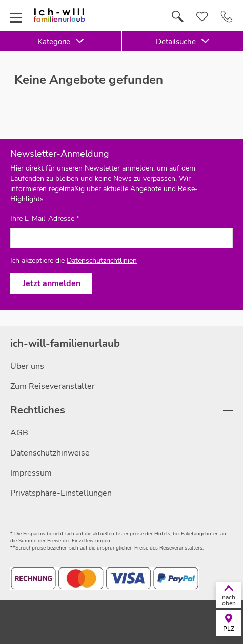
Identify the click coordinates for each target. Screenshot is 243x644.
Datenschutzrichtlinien (102, 261)
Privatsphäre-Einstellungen (61, 493)
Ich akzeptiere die (74, 261)
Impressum (31, 473)
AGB (19, 433)
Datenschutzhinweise (50, 453)
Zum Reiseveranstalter (53, 386)
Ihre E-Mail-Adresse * (45, 219)
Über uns (27, 366)
